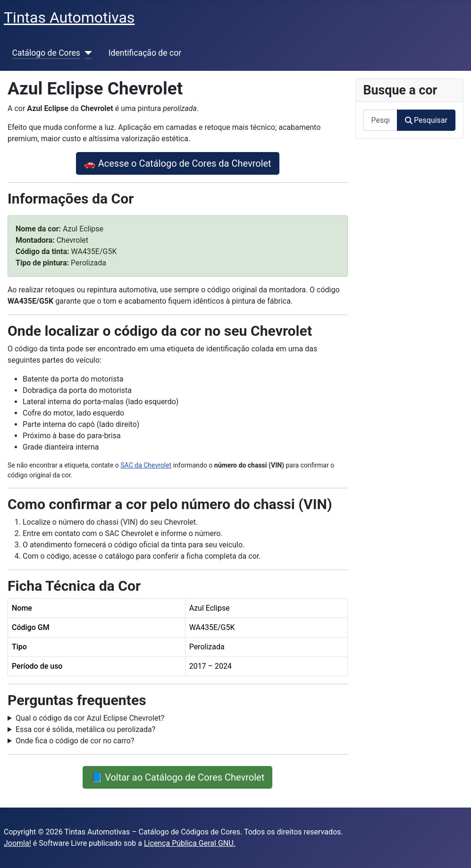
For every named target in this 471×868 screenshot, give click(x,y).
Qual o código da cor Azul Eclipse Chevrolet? (90, 718)
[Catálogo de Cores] (86, 53)
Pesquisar (426, 120)
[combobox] (380, 120)
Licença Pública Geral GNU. (190, 843)
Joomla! (17, 843)
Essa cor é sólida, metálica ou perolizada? (85, 729)
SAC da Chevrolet (146, 465)
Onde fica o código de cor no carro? (75, 741)
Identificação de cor (145, 53)
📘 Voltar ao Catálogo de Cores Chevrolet (177, 777)
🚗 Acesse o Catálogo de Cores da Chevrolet (178, 163)
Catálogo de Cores (46, 53)
